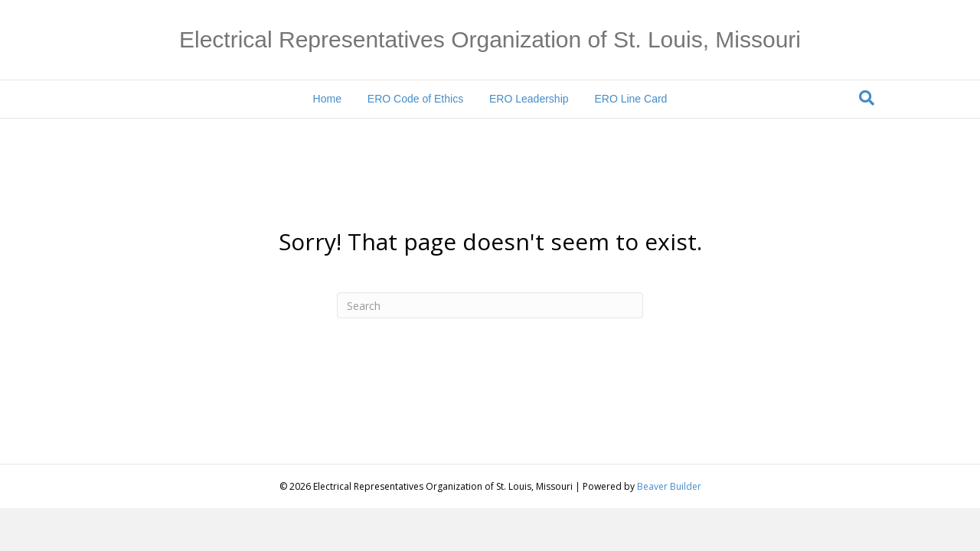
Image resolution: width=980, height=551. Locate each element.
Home (327, 99)
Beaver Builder (669, 486)
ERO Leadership (529, 99)
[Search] (867, 98)
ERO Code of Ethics (415, 99)
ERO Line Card (630, 99)
